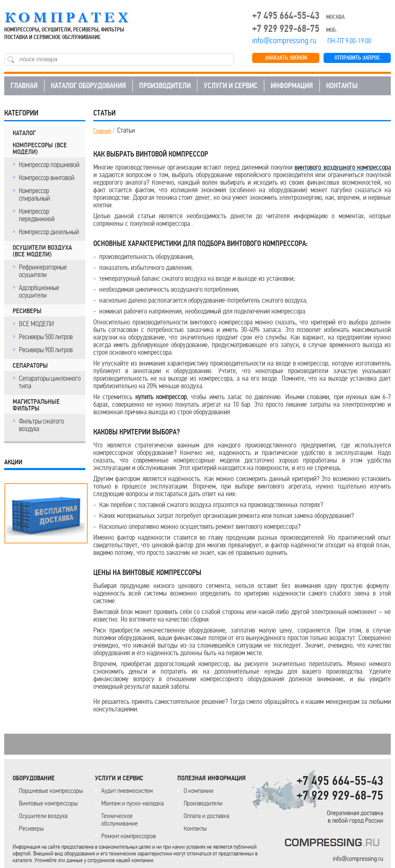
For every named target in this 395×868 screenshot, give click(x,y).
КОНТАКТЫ (342, 86)
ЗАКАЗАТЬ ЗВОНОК (286, 58)
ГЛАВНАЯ (24, 86)
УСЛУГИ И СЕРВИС (231, 86)
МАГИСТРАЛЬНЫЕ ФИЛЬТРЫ (36, 405)
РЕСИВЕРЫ (27, 311)
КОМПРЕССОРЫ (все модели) (40, 149)
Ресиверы (31, 828)
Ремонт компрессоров (129, 836)
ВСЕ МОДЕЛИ (36, 324)
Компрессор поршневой (49, 165)
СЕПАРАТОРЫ (30, 366)
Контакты (195, 828)
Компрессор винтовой (47, 178)
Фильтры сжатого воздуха (41, 425)
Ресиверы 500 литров (46, 337)
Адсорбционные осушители (39, 291)
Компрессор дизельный (49, 232)
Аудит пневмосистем (127, 791)
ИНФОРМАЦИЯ (292, 86)
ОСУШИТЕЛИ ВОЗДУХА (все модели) (42, 251)
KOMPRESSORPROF (334, 844)
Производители (203, 803)
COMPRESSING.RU (75, 18)
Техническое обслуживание (120, 820)
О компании (199, 791)
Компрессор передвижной (37, 215)
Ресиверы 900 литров (46, 350)
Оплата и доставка (207, 816)
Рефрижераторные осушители (43, 271)
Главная (102, 131)
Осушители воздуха (43, 816)
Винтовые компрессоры (48, 803)
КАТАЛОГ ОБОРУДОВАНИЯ (88, 86)
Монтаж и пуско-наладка (133, 803)
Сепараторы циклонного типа (50, 382)
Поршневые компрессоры (51, 791)
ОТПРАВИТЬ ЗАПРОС (357, 58)
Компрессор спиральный (34, 194)
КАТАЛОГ (24, 133)
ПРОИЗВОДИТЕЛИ (165, 86)
